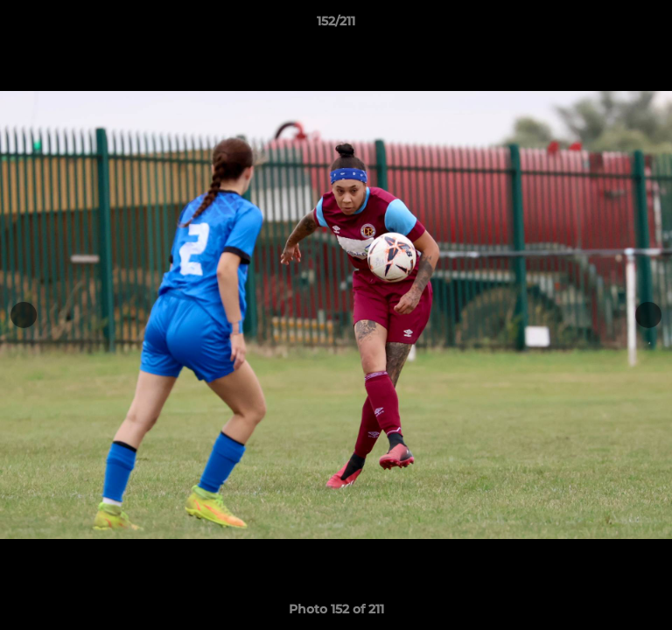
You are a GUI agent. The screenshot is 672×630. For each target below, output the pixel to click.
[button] (651, 25)
